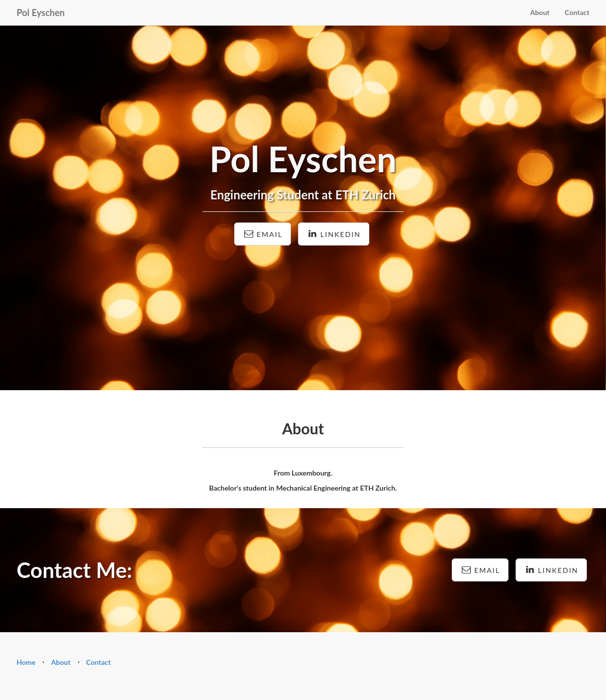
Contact (577, 12)
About (540, 12)
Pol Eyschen (41, 13)
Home (26, 662)
